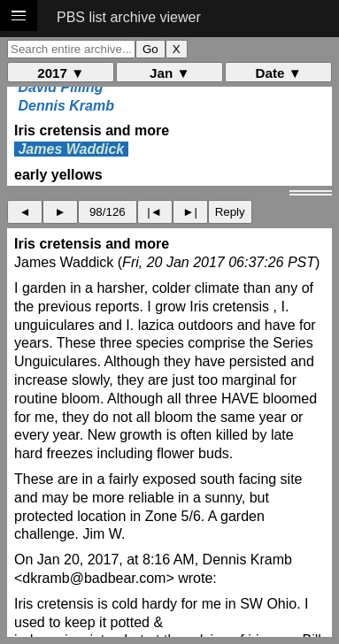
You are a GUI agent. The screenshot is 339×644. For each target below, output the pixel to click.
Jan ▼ (169, 73)
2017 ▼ (61, 73)
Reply (230, 212)
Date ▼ (279, 73)
